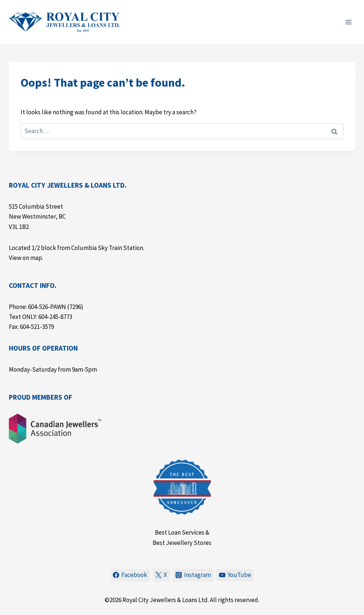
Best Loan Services (180, 532)
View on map (25, 258)
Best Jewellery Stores (182, 543)
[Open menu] (348, 22)
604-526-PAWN (47, 307)
